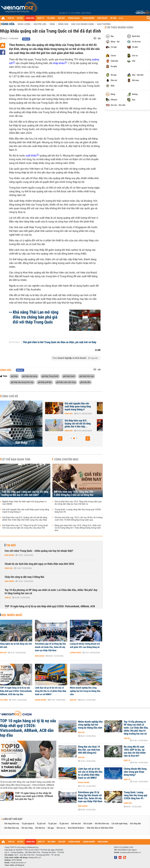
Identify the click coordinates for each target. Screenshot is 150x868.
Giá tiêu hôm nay (102, 824)
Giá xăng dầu (135, 824)
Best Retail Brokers (76, 828)
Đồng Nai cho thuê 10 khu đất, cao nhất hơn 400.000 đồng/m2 (89, 750)
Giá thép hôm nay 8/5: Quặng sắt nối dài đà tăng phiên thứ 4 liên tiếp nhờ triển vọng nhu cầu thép (25, 519)
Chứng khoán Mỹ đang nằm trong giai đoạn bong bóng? (135, 772)
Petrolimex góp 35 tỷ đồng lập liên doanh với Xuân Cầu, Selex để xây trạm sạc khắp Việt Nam (50, 647)
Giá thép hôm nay (12, 828)
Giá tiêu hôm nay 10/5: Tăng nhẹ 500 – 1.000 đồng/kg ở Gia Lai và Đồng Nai (75, 493)
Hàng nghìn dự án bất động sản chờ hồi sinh (16, 645)
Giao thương (104, 24)
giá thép (14, 376)
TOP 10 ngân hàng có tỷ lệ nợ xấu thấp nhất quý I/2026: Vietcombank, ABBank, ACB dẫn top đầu (50, 608)
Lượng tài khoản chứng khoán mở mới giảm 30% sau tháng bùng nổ (85, 645)
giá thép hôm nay (87, 376)
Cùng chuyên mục (66, 459)
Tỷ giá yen (52, 824)
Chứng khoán (76, 653)
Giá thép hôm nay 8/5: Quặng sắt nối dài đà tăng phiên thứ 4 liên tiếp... (110, 424)
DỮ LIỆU (113, 18)
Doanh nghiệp (41, 700)
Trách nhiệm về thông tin (14, 865)
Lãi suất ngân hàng (119, 824)
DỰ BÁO (20, 18)
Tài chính (4, 700)
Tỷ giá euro (64, 824)
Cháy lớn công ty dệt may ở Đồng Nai (24, 577)
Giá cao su (61, 828)
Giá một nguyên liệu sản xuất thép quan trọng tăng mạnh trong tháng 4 (110, 407)
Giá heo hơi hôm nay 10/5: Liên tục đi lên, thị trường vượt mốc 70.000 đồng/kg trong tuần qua (79, 519)
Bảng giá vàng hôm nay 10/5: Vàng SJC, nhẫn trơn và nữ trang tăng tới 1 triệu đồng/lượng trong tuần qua (78, 528)
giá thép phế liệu (45, 382)
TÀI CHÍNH (51, 18)
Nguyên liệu (40, 24)
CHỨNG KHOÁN (74, 18)
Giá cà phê (88, 824)
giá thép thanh (69, 376)
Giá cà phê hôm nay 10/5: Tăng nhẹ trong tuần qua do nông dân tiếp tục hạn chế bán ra (78, 503)
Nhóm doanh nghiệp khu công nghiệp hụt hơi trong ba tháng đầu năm (85, 691)
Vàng (52, 24)
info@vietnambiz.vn (18, 863)
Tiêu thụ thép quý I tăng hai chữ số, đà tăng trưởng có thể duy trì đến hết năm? (25, 493)
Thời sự (8, 598)
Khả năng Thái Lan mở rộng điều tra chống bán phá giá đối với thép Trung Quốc (36, 317)
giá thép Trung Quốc (50, 376)
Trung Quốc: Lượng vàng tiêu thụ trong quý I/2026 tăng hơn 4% (78, 511)
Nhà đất (3, 653)
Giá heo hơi (76, 824)
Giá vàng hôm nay (12, 824)
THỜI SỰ (11, 18)
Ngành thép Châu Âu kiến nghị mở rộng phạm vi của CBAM (59, 424)
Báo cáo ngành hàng (83, 24)
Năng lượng (24, 24)
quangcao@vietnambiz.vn (130, 852)
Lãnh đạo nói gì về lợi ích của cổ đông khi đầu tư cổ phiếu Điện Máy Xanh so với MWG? (51, 691)
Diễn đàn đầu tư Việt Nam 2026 (100, 828)
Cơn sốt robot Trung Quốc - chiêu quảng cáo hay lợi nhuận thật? (39, 551)
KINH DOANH (102, 18)
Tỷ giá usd (41, 824)
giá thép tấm (85, 382)
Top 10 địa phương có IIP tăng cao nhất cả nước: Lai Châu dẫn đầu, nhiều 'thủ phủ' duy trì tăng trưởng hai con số (51, 592)
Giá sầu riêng (27, 828)
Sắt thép (21, 443)
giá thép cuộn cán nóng (66, 382)
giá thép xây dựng (30, 376)
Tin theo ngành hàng (120, 27)
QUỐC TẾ (41, 18)
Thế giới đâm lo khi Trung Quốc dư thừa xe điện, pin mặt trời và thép (60, 342)
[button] (60, 438)
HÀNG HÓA (30, 18)
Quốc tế (127, 760)
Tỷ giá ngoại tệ (28, 824)
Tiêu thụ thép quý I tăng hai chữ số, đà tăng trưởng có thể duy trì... (59, 407)
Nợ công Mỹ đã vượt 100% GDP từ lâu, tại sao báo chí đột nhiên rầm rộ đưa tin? (135, 751)
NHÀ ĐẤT (61, 18)
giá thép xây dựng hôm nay (22, 382)
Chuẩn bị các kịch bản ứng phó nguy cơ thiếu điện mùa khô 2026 (39, 564)
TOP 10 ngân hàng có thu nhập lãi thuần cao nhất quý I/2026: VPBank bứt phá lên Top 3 (34, 796)
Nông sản (63, 24)
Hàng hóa (8, 24)
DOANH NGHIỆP (88, 18)
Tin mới (11, 545)
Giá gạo (51, 828)
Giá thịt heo (40, 828)
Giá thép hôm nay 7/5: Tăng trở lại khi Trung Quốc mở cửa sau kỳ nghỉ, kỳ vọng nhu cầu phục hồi (25, 527)
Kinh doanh (9, 555)
